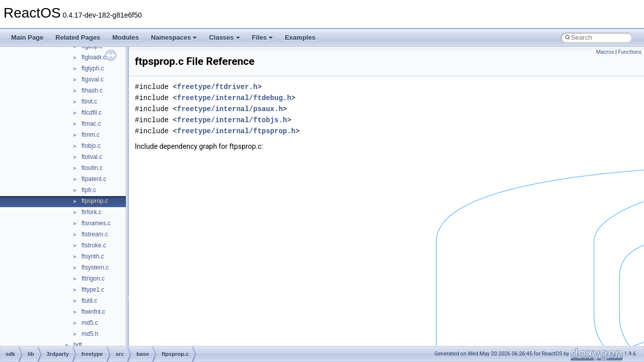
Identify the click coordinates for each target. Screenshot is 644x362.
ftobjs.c (91, 146)
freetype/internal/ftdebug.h (234, 98)
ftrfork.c (92, 212)
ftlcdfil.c (92, 113)
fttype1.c (93, 290)
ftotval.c (92, 157)
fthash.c (92, 90)
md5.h (90, 334)
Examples (300, 37)
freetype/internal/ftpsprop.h (236, 131)
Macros (605, 52)
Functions (630, 52)
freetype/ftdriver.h (217, 87)
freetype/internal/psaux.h (230, 109)
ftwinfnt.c (93, 312)
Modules (126, 37)
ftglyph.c (93, 68)
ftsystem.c (95, 267)
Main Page (27, 37)
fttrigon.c (93, 279)
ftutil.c (89, 301)
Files (263, 37)
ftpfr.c (89, 190)
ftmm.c (91, 135)
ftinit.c (89, 102)
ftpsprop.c (95, 201)
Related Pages (78, 37)
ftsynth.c (93, 256)
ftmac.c (91, 124)
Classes (224, 37)
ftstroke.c (94, 245)
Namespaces (174, 37)
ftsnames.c (96, 223)
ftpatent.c (94, 179)
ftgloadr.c (94, 57)
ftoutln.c (92, 168)
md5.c (90, 323)
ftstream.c (95, 234)
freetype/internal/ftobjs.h (232, 120)
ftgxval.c (93, 79)
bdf (78, 345)
